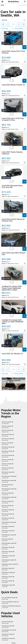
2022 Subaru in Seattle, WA (8, 569)
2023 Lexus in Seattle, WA (8, 460)
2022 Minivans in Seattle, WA (8, 586)
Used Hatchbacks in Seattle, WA (9, 631)
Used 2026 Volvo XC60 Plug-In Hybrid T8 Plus (13, 119)
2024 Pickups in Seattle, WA (8, 531)
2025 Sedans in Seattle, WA (8, 473)
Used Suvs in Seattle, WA (7, 622)
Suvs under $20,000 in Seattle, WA (10, 598)
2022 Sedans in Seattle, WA (8, 527)
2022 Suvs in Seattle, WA (7, 444)
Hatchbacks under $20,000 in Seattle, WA (11, 607)
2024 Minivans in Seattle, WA (8, 557)
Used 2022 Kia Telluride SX (12, 354)
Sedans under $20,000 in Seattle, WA (10, 603)
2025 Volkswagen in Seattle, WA (9, 477)
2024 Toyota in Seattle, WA (8, 435)
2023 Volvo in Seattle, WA (8, 465)
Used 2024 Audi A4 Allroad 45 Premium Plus (13, 220)
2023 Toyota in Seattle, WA (8, 456)
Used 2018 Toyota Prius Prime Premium (13, 52)
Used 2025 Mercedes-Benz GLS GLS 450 (12, 186)
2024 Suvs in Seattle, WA (7, 427)
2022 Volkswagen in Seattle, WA (9, 544)
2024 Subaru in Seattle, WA (8, 519)
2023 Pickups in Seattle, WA (8, 548)
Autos (2, 5)
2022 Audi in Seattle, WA (7, 540)
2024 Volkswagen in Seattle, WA (9, 498)
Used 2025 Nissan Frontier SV (13, 85)
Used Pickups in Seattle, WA (8, 635)
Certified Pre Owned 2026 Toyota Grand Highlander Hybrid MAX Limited (12, 288)
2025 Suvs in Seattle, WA (7, 423)
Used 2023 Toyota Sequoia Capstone (12, 153)
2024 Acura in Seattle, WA (8, 494)
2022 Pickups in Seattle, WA (8, 552)
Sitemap (14, 643)
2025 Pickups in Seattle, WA (8, 577)
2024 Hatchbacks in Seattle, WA (9, 481)
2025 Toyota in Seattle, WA (8, 439)
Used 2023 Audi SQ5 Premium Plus (13, 254)
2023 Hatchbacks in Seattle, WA (9, 523)
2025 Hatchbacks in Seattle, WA (9, 536)
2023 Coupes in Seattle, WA (8, 582)
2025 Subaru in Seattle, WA (8, 511)
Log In (20, 5)
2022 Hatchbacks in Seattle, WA (9, 561)
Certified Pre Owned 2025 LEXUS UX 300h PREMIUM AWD (12, 322)
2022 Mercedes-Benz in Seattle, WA (10, 565)
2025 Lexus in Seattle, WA (8, 469)
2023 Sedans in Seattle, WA (8, 448)
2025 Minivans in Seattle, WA (8, 573)
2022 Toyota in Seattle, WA (8, 515)
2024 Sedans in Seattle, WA (8, 452)
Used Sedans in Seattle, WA (8, 627)
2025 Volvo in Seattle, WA (8, 502)
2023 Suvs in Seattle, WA (7, 431)
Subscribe (24, 5)
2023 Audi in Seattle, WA (7, 485)
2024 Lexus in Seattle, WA (8, 506)
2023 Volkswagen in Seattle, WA (9, 490)
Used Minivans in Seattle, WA (8, 639)
